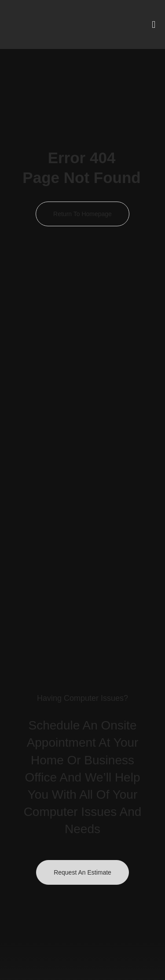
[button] (154, 24)
